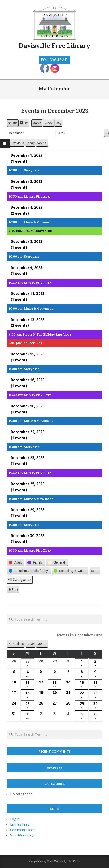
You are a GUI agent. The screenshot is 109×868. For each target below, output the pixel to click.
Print (13, 590)
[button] (16, 143)
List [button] (24, 124)
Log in (15, 819)
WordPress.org (22, 835)
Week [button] (48, 123)
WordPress (73, 861)
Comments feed (23, 830)
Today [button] (30, 143)
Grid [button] (13, 124)
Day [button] (59, 123)
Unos (50, 861)
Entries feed (20, 824)
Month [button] (37, 123)
